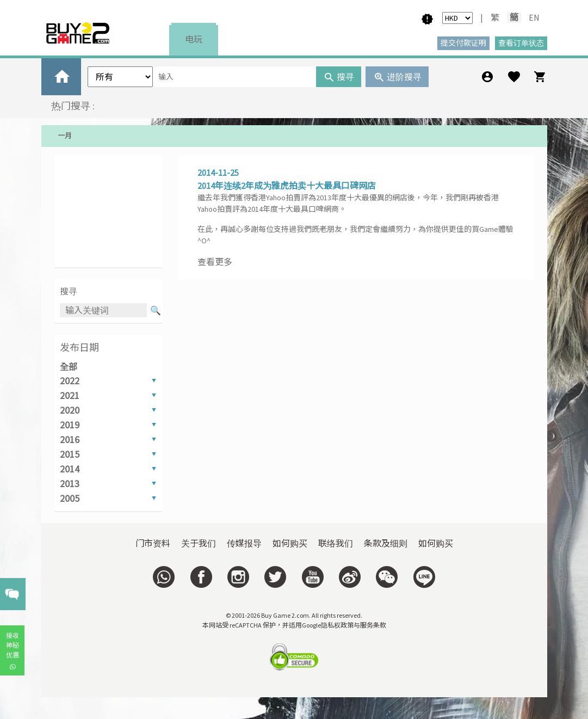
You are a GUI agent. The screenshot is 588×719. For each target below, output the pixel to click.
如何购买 (290, 543)
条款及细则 (386, 543)
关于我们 (199, 543)
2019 (70, 425)
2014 (70, 469)
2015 (70, 454)
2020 (70, 410)
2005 (70, 498)
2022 (70, 381)
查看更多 (215, 262)
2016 (70, 440)
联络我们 (336, 543)
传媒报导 (244, 543)
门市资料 (153, 543)
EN (534, 17)
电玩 (194, 39)
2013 (70, 484)
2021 (70, 395)
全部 (69, 367)
